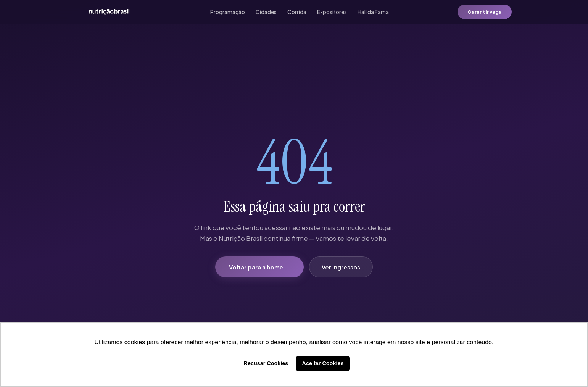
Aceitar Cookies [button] (323, 363)
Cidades (266, 12)
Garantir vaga (485, 12)
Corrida (297, 12)
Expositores (332, 12)
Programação (228, 12)
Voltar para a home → (259, 267)
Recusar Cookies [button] (266, 363)
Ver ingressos (341, 267)
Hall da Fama (373, 12)
